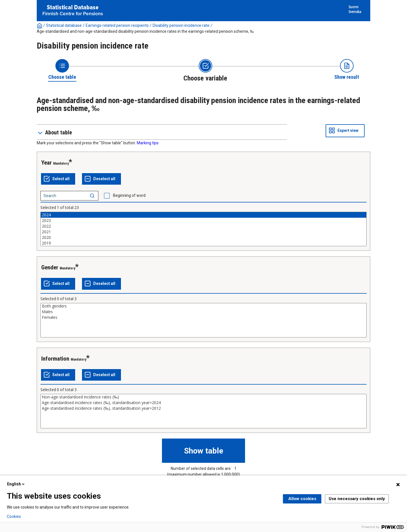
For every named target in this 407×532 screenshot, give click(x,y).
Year (46, 163)
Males (203, 312)
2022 (203, 226)
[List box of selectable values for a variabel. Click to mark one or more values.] (203, 229)
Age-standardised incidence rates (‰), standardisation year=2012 (203, 408)
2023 (203, 221)
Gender (50, 267)
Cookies (14, 516)
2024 (203, 215)
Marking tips (148, 143)
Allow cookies (302, 499)
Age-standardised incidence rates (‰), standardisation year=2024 (203, 403)
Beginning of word (129, 195)
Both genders (203, 306)
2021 (203, 232)
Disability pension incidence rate (181, 25)
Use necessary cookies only (357, 499)
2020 (203, 237)
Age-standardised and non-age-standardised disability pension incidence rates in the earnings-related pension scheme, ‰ (145, 31)
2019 (203, 243)
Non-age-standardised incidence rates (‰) (203, 397)
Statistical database (64, 25)
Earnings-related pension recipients (117, 25)
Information (55, 359)
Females (203, 317)
